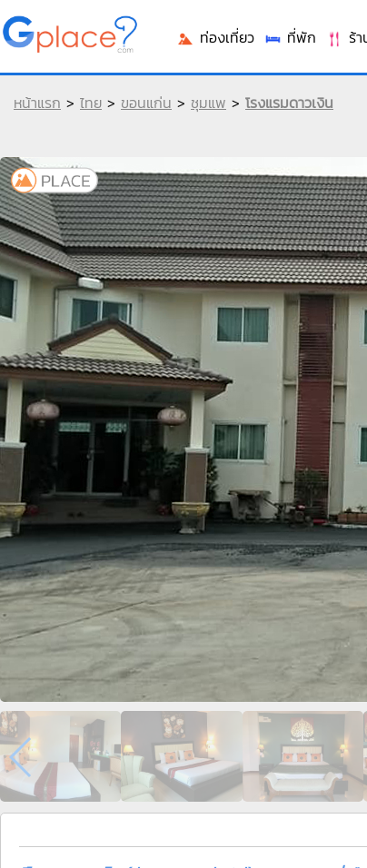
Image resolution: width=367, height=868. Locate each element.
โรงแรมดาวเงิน (289, 103)
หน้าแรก (37, 103)
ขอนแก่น (146, 103)
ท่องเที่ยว (215, 37)
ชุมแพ (208, 103)
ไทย (91, 103)
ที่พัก (290, 37)
